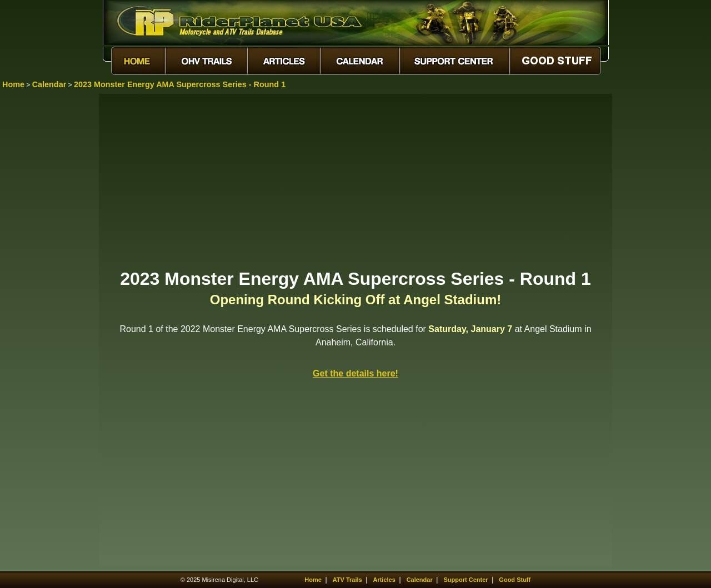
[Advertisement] (355, 180)
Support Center (466, 580)
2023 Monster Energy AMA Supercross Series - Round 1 (180, 84)
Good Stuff (515, 580)
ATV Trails (347, 580)
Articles (384, 580)
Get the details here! (355, 373)
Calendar (49, 84)
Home (13, 84)
